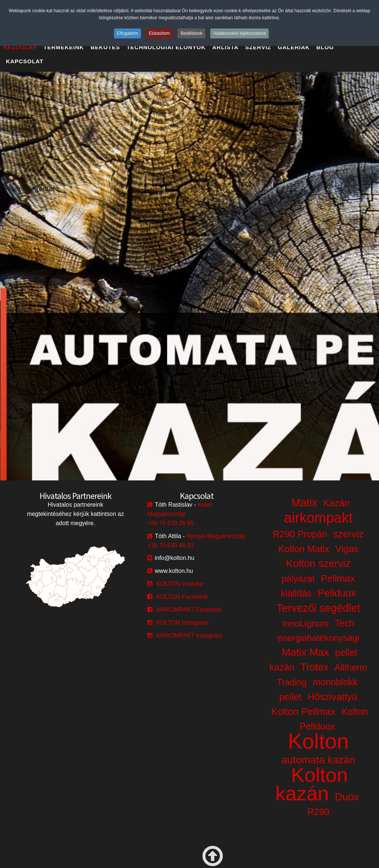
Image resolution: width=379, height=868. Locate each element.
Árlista (226, 47)
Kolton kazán (312, 784)
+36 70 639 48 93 (170, 545)
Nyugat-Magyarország (216, 536)
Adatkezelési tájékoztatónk (239, 33)
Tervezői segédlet (318, 608)
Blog (325, 47)
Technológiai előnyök (166, 47)
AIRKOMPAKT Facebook (189, 610)
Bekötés (105, 47)
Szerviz (258, 47)
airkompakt (318, 518)
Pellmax (338, 578)
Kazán (337, 503)
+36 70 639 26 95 (170, 523)
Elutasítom (159, 33)
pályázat (298, 579)
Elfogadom (128, 33)
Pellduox (337, 593)
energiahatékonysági (318, 638)
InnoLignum (306, 623)
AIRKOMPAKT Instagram (189, 636)
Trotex (315, 667)
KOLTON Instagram (182, 623)
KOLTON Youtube (180, 584)
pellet (291, 697)
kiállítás (296, 593)
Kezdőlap (20, 47)
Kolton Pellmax (303, 712)
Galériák (294, 47)
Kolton (318, 741)
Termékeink (64, 47)
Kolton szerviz (318, 563)
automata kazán (318, 760)
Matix (304, 503)
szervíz (349, 534)
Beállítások (192, 33)
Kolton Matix (304, 549)
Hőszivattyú (332, 697)
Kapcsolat (25, 61)
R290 (318, 812)
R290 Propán (300, 534)
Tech (345, 623)
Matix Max (305, 652)
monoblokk (335, 682)
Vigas (347, 549)
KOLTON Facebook (182, 597)
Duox (347, 797)
